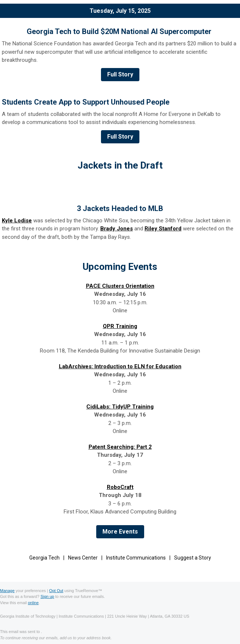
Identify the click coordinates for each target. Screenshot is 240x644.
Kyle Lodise (17, 221)
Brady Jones (117, 229)
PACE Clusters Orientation (120, 286)
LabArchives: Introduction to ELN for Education (120, 366)
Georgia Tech (44, 558)
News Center (83, 558)
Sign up (47, 596)
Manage (7, 591)
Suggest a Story (193, 558)
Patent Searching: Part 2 (120, 447)
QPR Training (120, 326)
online (33, 603)
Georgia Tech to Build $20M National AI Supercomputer (120, 31)
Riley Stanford (163, 229)
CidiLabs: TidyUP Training (120, 407)
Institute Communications (136, 558)
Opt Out (56, 591)
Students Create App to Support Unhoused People (86, 102)
